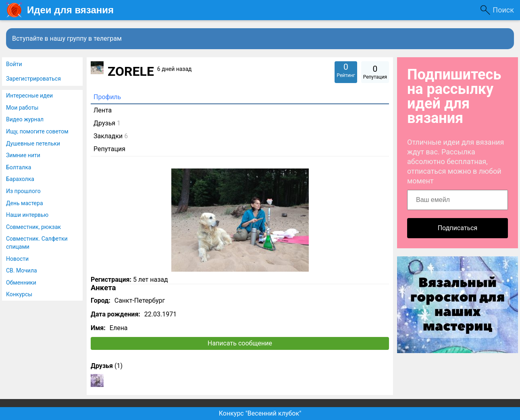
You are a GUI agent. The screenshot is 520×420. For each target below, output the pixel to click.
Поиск (503, 10)
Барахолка (20, 179)
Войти (14, 64)
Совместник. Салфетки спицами (37, 243)
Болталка (19, 167)
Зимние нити (23, 155)
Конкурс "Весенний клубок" (260, 413)
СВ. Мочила (22, 270)
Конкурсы (19, 294)
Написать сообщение (240, 343)
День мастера (25, 203)
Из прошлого (23, 191)
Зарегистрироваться (33, 79)
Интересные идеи (29, 96)
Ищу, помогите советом (37, 131)
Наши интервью (27, 215)
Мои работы (22, 108)
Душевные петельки (33, 143)
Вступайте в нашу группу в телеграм (67, 38)
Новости (17, 259)
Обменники (21, 283)
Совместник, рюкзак (33, 227)
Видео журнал (25, 119)
